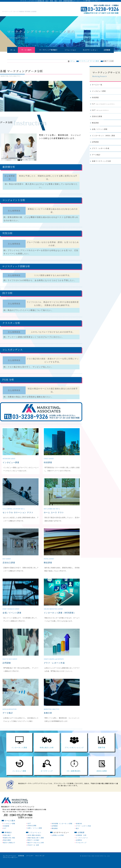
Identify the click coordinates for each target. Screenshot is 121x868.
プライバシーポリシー (10, 864)
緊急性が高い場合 (9, 845)
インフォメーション (10, 863)
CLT (104, 107)
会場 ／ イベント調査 (35, 835)
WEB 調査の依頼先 (34, 842)
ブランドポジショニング (74, 752)
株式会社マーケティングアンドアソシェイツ (30, 7)
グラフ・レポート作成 (54, 665)
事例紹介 (8, 840)
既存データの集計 (33, 847)
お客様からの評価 (58, 842)
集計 (77, 835)
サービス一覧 (97, 87)
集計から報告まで (9, 850)
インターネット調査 (19, 752)
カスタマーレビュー (90, 51)
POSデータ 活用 (33, 852)
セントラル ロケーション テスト (17, 515)
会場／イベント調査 (11, 615)
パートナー (30, 863)
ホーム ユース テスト (53, 515)
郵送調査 (48, 565)
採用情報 (21, 863)
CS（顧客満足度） (74, 778)
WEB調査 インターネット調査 (62, 831)
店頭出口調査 (9, 565)
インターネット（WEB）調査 (104, 139)
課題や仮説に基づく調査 (36, 845)
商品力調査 (7, 847)
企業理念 (79, 847)
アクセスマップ (81, 850)
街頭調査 (48, 465)
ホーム (13, 51)
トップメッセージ (82, 845)
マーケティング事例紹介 (48, 51)
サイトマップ (40, 863)
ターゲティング (47, 778)
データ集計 (8, 716)
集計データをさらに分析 (36, 850)
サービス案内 (26, 51)
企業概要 (107, 51)
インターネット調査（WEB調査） (59, 615)
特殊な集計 (7, 842)
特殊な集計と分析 (47, 752)
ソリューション (70, 51)
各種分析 (48, 716)
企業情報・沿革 (81, 842)
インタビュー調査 (10, 465)
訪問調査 (6, 665)
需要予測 (102, 752)
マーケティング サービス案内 (89, 64)
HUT (101, 113)
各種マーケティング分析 (101, 165)
